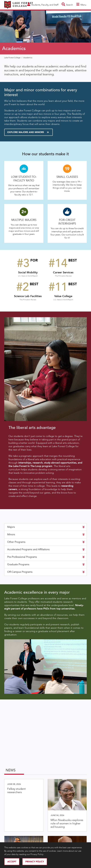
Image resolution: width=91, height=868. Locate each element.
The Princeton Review (63, 276)
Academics (28, 58)
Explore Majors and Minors (28, 132)
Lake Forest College (13, 58)
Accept (12, 862)
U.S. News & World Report (28, 276)
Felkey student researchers (16, 791)
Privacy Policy (35, 862)
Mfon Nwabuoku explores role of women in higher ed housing (67, 823)
